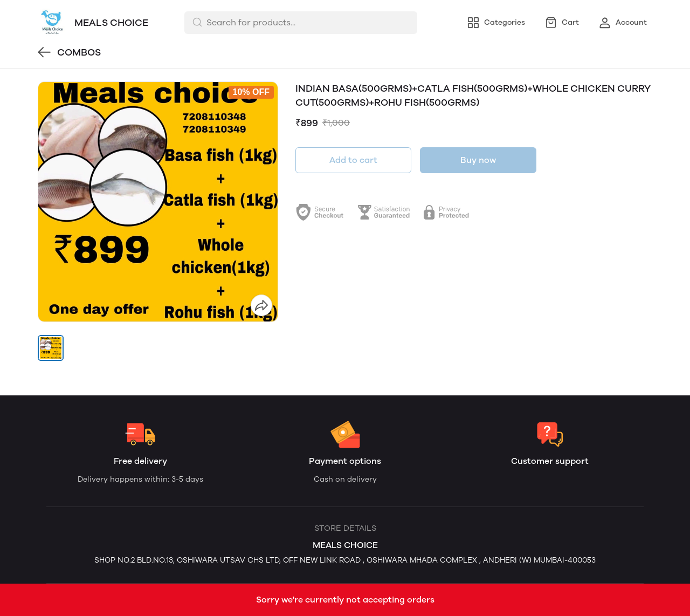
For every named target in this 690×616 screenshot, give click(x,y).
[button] (51, 348)
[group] (158, 202)
